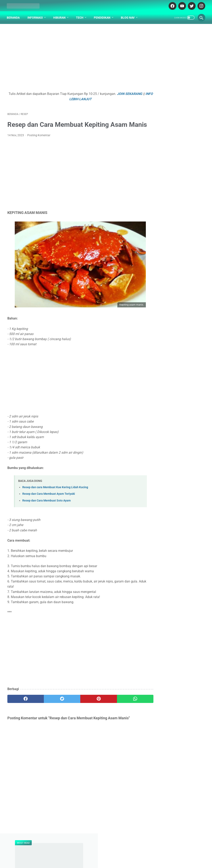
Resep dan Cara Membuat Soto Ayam (46, 510)
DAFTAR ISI (75, 848)
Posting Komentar (39, 145)
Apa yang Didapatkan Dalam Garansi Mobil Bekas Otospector (179, 306)
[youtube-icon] (181, 5)
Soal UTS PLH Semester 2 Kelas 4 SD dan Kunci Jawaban (176, 218)
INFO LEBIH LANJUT (83, 98)
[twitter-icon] (191, 5)
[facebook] (24, 708)
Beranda (14, 16)
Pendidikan (103, 16)
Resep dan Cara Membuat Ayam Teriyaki (49, 503)
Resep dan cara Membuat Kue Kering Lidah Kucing (55, 497)
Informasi (36, 16)
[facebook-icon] (171, 5)
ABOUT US (93, 848)
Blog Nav (128, 16)
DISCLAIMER (112, 848)
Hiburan (60, 16)
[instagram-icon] (200, 5)
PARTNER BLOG (134, 848)
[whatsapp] (123, 708)
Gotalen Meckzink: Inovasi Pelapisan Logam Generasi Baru (177, 346)
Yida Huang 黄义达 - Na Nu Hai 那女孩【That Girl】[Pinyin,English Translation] (176, 183)
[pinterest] (90, 708)
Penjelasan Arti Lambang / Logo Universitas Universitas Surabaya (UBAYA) (178, 152)
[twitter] (57, 708)
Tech (80, 16)
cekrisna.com (124, 856)
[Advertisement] (73, 58)
